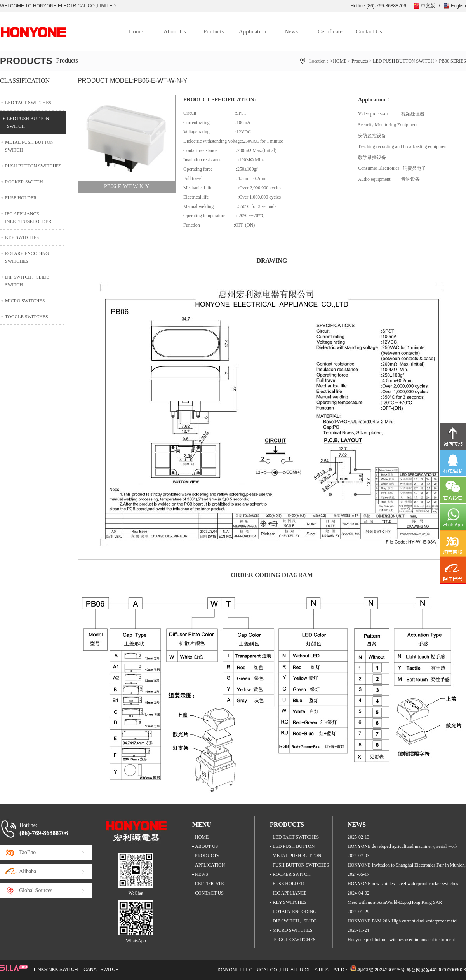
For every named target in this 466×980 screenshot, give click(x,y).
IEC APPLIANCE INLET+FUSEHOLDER (28, 218)
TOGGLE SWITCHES (27, 317)
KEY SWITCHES (22, 237)
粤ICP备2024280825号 (381, 970)
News (291, 31)
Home (136, 31)
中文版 (428, 6)
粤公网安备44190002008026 (436, 970)
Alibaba (28, 871)
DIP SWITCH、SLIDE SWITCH (27, 281)
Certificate (330, 31)
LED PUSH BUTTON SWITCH (403, 61)
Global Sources (36, 890)
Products (214, 31)
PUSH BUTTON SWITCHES (33, 166)
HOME (202, 837)
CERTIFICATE (210, 884)
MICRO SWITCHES (25, 301)
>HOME (338, 61)
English (458, 6)
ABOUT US (206, 846)
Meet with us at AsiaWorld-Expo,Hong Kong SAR (395, 902)
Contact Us (369, 31)
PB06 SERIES (452, 61)
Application (253, 31)
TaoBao (27, 852)
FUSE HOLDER (21, 198)
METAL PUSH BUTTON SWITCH (29, 146)
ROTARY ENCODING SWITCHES (27, 257)
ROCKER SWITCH (24, 182)
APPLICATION (210, 865)
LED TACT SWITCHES (28, 103)
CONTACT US (209, 893)
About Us (175, 31)
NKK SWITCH (63, 970)
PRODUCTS (207, 856)
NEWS (202, 874)
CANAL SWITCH (101, 970)
